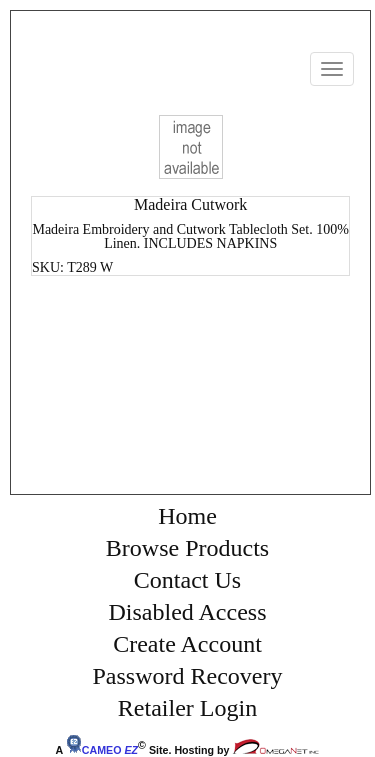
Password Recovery (188, 676)
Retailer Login (187, 708)
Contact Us (187, 580)
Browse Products (187, 548)
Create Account (187, 644)
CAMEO (102, 750)
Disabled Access (188, 612)
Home (187, 516)
